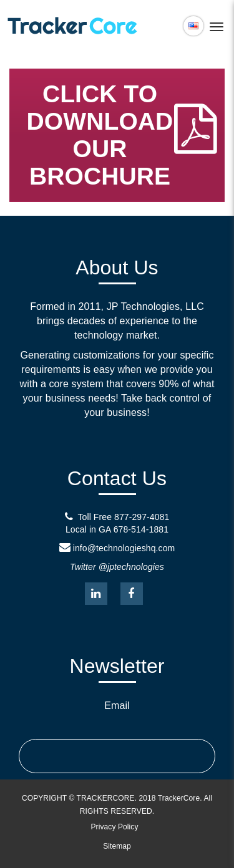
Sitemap (117, 846)
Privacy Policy (114, 827)
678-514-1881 (141, 529)
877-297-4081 (142, 517)
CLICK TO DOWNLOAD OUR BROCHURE (124, 135)
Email (117, 706)
